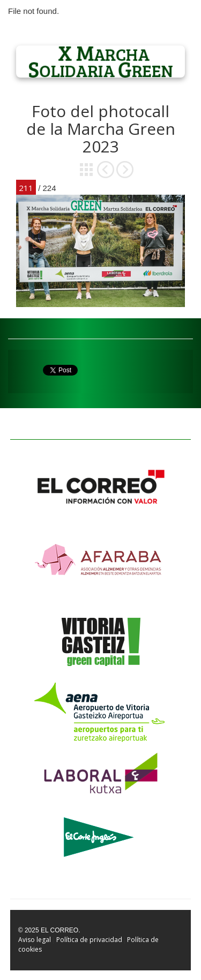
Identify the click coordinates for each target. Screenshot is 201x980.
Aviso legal (35, 940)
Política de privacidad (89, 940)
